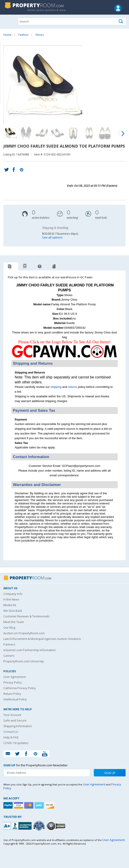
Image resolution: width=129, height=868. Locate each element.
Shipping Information (18, 726)
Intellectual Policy (15, 699)
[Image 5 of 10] (73, 133)
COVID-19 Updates (16, 743)
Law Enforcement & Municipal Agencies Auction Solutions (42, 639)
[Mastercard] (29, 805)
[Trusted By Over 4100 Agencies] (39, 826)
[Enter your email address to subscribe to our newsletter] (47, 773)
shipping (56, 387)
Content (4, 57)
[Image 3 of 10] (42, 133)
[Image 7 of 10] (105, 133)
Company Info (13, 594)
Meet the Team (14, 622)
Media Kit (10, 605)
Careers (9, 656)
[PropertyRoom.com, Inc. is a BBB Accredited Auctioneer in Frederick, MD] (18, 825)
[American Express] (40, 805)
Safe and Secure (15, 720)
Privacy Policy (13, 682)
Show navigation (8, 21)
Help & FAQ (11, 737)
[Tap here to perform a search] (121, 21)
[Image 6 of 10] (89, 133)
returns (72, 387)
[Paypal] (9, 805)
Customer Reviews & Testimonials (26, 616)
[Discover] (50, 805)
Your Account (12, 715)
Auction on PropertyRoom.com (24, 633)
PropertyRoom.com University (24, 661)
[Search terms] (72, 21)
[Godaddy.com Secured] (56, 826)
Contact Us (11, 732)
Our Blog (9, 627)
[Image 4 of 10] (58, 133)
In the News (11, 599)
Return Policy (12, 694)
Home (7, 35)
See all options (52, 237)
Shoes (40, 35)
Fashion (23, 35)
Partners (9, 644)
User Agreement (15, 677)
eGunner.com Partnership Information (30, 650)
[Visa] (19, 805)
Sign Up (110, 773)
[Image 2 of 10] (26, 133)
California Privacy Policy (20, 688)
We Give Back (13, 611)
